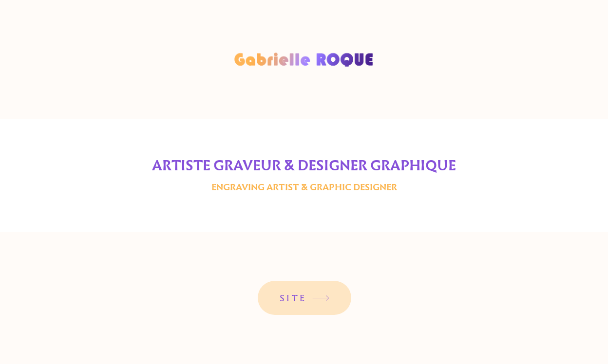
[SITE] (304, 298)
